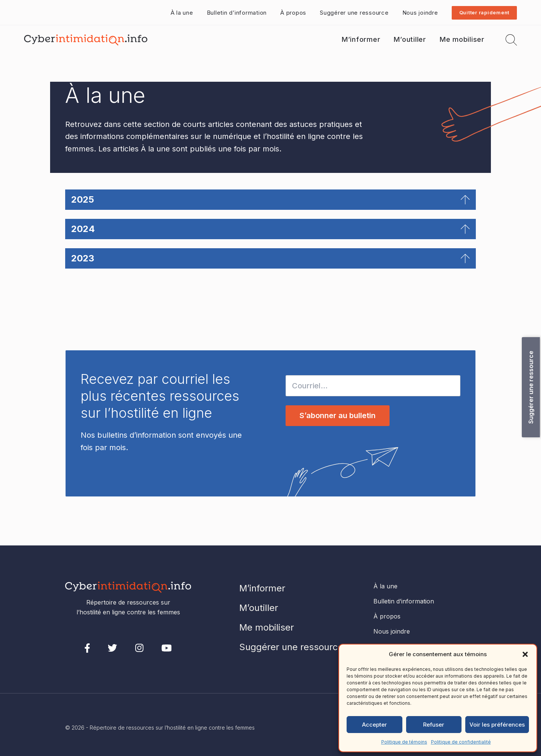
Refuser (434, 725)
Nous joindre (420, 13)
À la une (182, 13)
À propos (293, 13)
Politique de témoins (404, 742)
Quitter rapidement (484, 12)
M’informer (361, 39)
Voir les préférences (497, 725)
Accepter (374, 725)
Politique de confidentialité (461, 742)
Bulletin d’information (237, 13)
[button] (525, 654)
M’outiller (410, 39)
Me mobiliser (462, 39)
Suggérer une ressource (354, 13)
